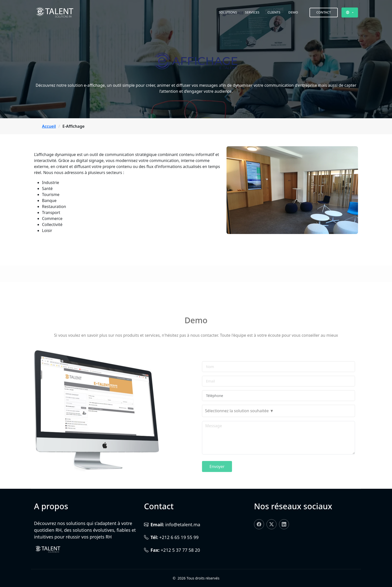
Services (252, 12)
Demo (293, 12)
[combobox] (278, 429)
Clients (274, 12)
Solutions (228, 12)
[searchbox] (278, 429)
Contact (324, 12)
